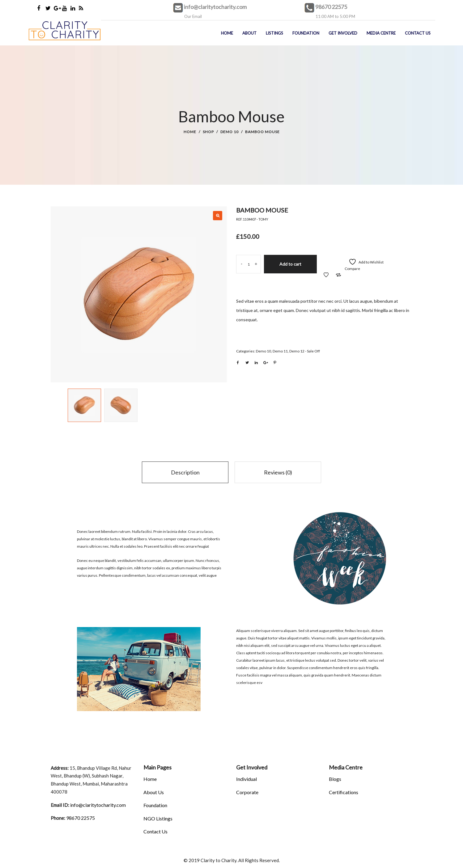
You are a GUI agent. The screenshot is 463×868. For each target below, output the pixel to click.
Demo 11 (280, 351)
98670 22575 (331, 7)
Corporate (247, 792)
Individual (246, 779)
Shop (208, 132)
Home (190, 132)
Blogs (335, 779)
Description (185, 472)
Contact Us (155, 831)
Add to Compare (338, 275)
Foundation (155, 805)
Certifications (344, 792)
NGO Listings (158, 818)
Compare (352, 269)
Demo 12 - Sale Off (305, 351)
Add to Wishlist (326, 275)
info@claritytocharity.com (215, 7)
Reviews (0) (278, 472)
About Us (154, 792)
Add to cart (290, 264)
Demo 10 (229, 132)
